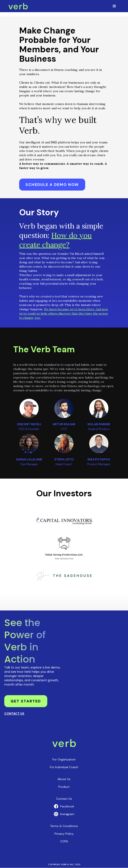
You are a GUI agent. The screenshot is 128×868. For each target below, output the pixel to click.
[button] (114, 6)
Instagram (67, 814)
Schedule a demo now (52, 185)
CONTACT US (14, 714)
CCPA (64, 841)
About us (64, 779)
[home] (18, 6)
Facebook (67, 806)
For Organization (64, 759)
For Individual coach (64, 767)
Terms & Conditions (64, 826)
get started (26, 701)
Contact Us (64, 799)
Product (64, 787)
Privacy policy (64, 834)
